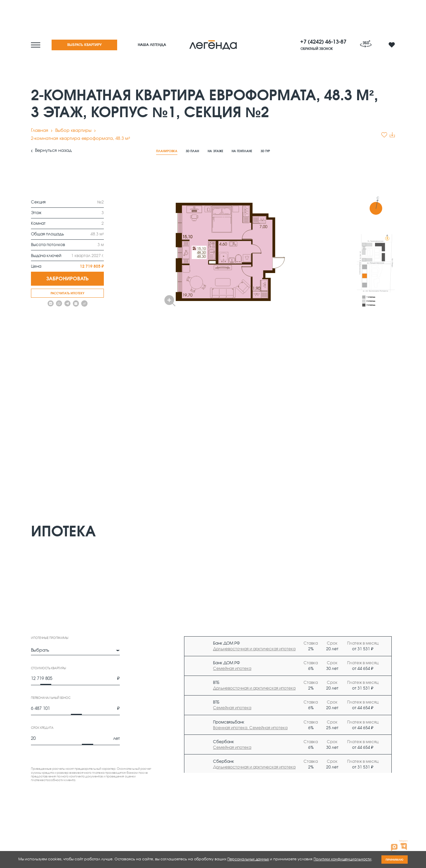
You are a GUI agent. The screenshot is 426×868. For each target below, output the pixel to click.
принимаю (395, 860)
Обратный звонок (317, 49)
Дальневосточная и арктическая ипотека (254, 649)
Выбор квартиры (73, 131)
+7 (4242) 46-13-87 (323, 42)
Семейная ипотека (232, 669)
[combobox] (75, 651)
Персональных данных (248, 859)
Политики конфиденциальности (342, 859)
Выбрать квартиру (85, 45)
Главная (40, 131)
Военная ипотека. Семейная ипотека (250, 728)
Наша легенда (152, 45)
